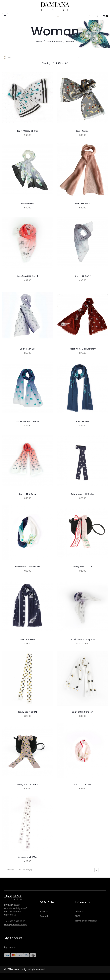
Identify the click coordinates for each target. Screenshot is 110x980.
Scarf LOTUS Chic (82, 785)
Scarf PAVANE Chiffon (27, 421)
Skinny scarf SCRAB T (27, 785)
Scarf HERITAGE (83, 276)
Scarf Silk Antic (83, 204)
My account (10, 947)
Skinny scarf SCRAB (28, 712)
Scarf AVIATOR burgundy (82, 349)
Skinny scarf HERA (27, 857)
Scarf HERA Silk (27, 349)
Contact (44, 916)
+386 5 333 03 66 (17, 921)
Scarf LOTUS (27, 204)
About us (44, 911)
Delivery (79, 911)
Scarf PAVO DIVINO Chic (28, 567)
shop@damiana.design (16, 925)
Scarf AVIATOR (28, 639)
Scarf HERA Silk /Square (83, 639)
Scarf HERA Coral (27, 494)
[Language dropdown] (61, 17)
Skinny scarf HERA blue (82, 494)
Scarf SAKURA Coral (27, 276)
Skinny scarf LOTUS (83, 567)
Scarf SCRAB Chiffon (82, 712)
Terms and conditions (86, 921)
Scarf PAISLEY (82, 421)
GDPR (77, 916)
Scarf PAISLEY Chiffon (27, 131)
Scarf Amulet (83, 131)
